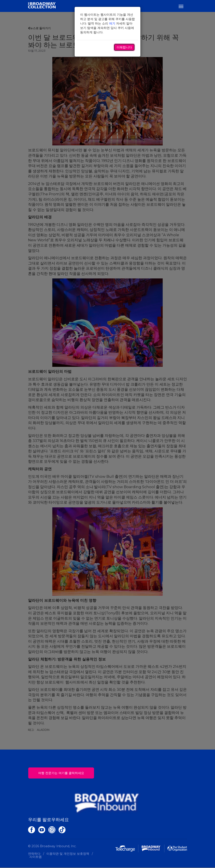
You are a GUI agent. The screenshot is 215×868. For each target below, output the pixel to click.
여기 (112, 23)
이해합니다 (124, 47)
